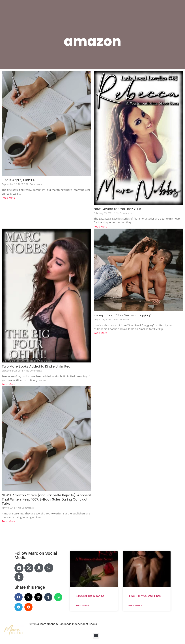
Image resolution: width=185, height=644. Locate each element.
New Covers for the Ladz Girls (117, 209)
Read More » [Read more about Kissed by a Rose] (82, 606)
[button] (19, 597)
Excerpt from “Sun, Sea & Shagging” (122, 315)
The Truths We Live (145, 596)
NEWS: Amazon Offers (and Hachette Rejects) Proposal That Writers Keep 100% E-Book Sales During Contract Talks (46, 499)
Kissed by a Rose (90, 596)
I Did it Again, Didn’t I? (19, 180)
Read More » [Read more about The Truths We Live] (135, 606)
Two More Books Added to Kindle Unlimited (36, 366)
